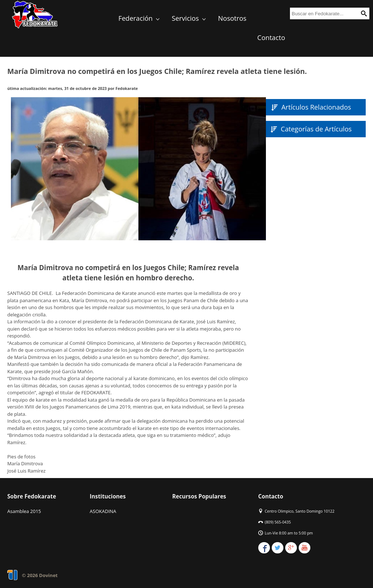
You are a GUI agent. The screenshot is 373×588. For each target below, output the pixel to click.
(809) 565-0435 (278, 522)
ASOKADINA (103, 511)
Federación (140, 18)
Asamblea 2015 (24, 511)
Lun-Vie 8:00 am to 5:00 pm (289, 533)
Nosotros (232, 18)
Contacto (271, 38)
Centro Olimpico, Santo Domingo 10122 (300, 511)
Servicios (190, 18)
